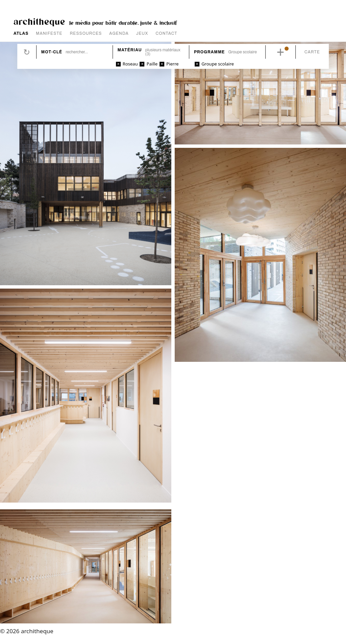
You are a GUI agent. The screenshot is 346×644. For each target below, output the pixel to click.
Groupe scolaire (218, 64)
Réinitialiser (27, 52)
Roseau (130, 64)
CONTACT (167, 33)
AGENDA (119, 33)
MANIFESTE (49, 33)
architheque (39, 21)
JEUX (142, 33)
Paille (152, 64)
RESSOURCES (86, 33)
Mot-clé (52, 52)
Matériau (130, 50)
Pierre (172, 64)
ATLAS (21, 33)
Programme (209, 52)
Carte (312, 52)
